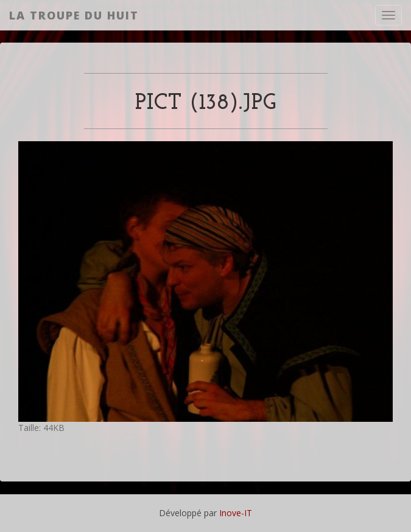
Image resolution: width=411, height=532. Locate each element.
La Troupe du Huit (74, 15)
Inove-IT (236, 513)
